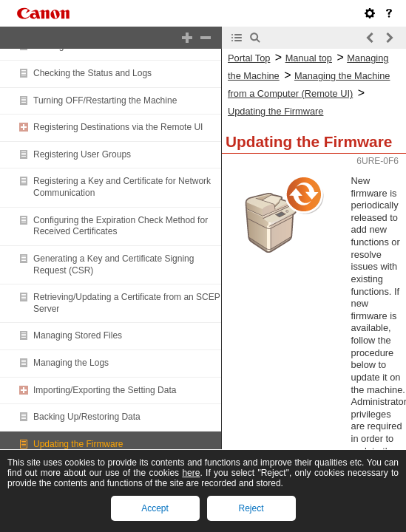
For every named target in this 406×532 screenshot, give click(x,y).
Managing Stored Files (78, 335)
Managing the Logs (71, 363)
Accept (155, 508)
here (191, 473)
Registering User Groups (82, 154)
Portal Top (249, 58)
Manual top (309, 58)
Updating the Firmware (78, 444)
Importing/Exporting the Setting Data (105, 390)
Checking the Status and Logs (92, 73)
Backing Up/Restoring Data (87, 417)
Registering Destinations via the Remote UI (118, 127)
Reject (251, 508)
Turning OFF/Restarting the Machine (105, 100)
